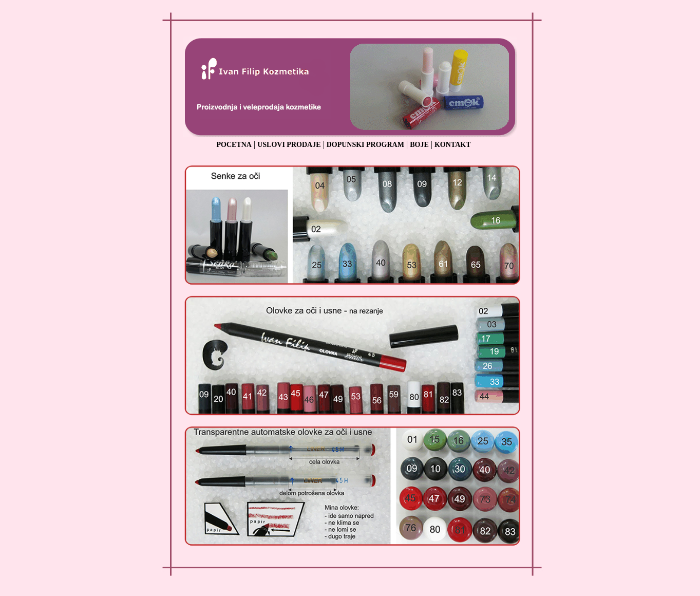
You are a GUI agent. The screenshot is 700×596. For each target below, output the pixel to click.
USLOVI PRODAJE (289, 145)
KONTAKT (453, 145)
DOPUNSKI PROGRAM (365, 145)
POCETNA (234, 145)
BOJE (419, 145)
